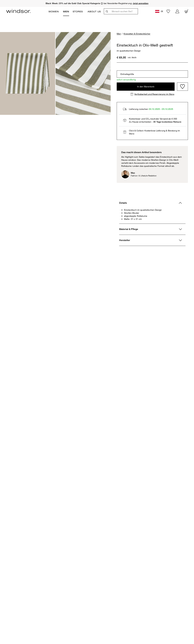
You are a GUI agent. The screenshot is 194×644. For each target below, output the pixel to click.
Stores (78, 12)
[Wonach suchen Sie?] (124, 11)
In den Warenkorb (146, 86)
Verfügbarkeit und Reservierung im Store (154, 94)
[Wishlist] (182, 87)
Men (66, 12)
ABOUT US (94, 12)
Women (54, 12)
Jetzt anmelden (141, 3)
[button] (159, 11)
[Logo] (18, 11)
